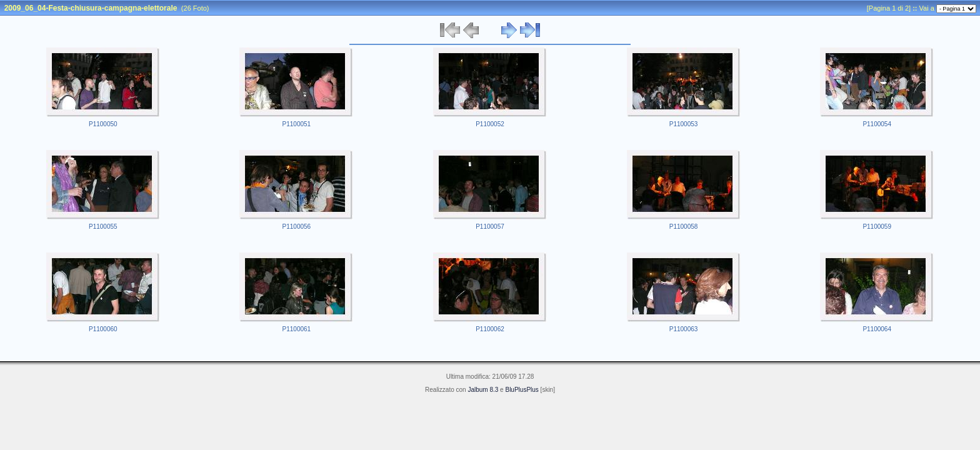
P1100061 (297, 329)
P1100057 (490, 227)
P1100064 (877, 329)
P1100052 (490, 124)
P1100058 (684, 227)
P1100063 (684, 329)
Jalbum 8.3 (483, 390)
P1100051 (297, 124)
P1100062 (490, 329)
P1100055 (103, 227)
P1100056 (297, 227)
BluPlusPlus (522, 390)
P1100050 (103, 124)
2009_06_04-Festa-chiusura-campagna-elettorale (91, 8)
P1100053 (684, 124)
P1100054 (877, 124)
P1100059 (877, 227)
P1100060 (103, 329)
